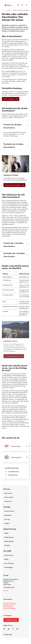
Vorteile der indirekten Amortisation (16, 244)
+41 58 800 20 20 (13, 471)
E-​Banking (15, 545)
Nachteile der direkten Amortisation (16, 145)
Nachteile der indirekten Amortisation (16, 255)
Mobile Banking (15, 541)
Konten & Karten (15, 511)
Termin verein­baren (11, 99)
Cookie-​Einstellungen (10, 608)
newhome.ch (15, 501)
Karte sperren (15, 493)
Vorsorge (15, 519)
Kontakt (6, 590)
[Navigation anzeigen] (26, 5)
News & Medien (15, 563)
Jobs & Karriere (15, 555)
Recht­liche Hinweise (9, 605)
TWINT (15, 533)
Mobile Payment (15, 537)
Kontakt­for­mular (13, 475)
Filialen (15, 559)
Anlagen (15, 523)
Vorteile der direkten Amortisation (16, 126)
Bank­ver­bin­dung (8, 606)
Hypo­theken (15, 515)
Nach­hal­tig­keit (15, 567)
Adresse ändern (15, 497)
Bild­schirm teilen (11, 620)
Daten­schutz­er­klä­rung (10, 603)
